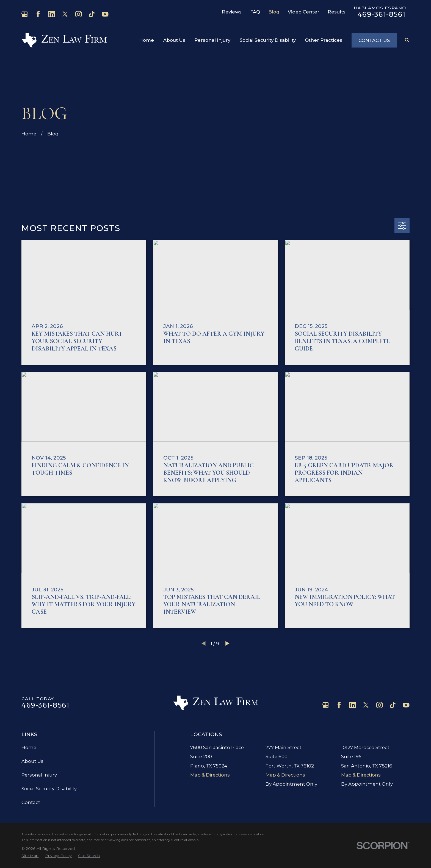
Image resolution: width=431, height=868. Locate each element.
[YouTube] (105, 14)
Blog (274, 12)
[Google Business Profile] (25, 14)
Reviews (232, 12)
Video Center (304, 12)
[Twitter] (65, 14)
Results (337, 12)
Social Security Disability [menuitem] (268, 40)
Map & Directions (210, 775)
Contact (31, 802)
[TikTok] (92, 14)
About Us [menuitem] (174, 40)
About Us (32, 761)
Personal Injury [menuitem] (212, 40)
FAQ (255, 12)
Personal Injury (39, 775)
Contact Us (374, 40)
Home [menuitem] (147, 40)
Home (29, 747)
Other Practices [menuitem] (324, 40)
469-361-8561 (382, 14)
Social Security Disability (49, 789)
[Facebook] (38, 14)
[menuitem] (30, 856)
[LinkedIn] (52, 14)
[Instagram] (78, 14)
